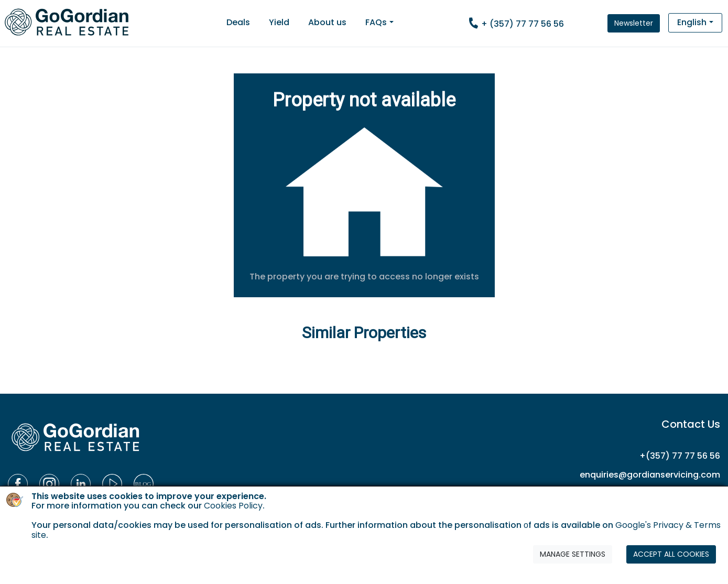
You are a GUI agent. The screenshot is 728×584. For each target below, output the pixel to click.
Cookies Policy (233, 506)
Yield (279, 22)
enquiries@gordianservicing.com (650, 475)
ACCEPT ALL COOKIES (671, 554)
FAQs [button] (376, 22)
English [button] (692, 22)
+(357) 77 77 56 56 (680, 456)
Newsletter (634, 23)
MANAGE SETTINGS (573, 554)
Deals (238, 22)
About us (327, 22)
